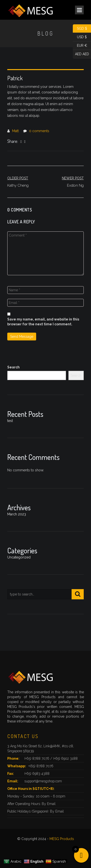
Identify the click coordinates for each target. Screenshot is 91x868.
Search (13, 367)
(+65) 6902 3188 (65, 758)
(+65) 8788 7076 (37, 758)
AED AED (81, 54)
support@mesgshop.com (43, 781)
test (10, 421)
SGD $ (80, 29)
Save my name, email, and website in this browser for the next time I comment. (43, 322)
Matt (15, 131)
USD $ (80, 37)
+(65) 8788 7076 (41, 766)
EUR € (80, 46)
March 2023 (17, 514)
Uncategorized (19, 557)
